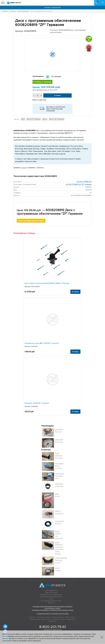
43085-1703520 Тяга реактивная (59, 535)
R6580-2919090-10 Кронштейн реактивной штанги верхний (59, 548)
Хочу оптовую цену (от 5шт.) (31, 221)
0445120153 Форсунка (59, 431)
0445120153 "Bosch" (59, 619)
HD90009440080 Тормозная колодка (61, 561)
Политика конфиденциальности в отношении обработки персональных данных (52, 608)
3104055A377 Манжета (59, 523)
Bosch (73, 617)
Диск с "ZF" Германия (57, 119)
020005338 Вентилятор (59, 441)
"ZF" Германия (56, 76)
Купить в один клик (39, 100)
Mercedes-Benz (35, 619)
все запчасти (46, 619)
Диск (23, 119)
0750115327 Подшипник (59, 485)
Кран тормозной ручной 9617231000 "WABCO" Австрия (47, 284)
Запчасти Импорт (58, 617)
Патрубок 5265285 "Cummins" (37, 403)
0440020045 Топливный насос (59, 476)
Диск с (45, 119)
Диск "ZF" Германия (34, 119)
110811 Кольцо (57, 495)
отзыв (24, 168)
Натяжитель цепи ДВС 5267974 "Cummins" (42, 344)
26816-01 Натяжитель (59, 512)
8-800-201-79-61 (53, 627)
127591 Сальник (58, 570)
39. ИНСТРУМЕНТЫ (84, 182)
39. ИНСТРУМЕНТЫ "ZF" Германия (79, 184)
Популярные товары (43, 617)
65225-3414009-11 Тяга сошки (59, 456)
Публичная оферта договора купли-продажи (53, 614)
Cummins (32, 617)
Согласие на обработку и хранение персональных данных (53, 610)
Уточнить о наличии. (43, 82)
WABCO (68, 617)
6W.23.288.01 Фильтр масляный (59, 466)
